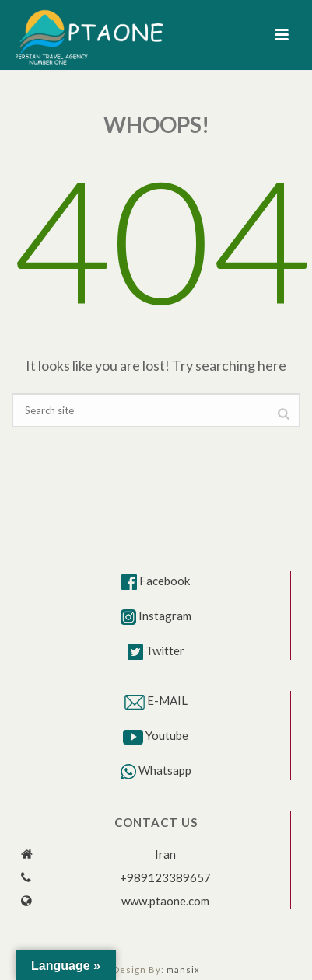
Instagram (165, 616)
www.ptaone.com (165, 901)
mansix (183, 970)
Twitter (165, 650)
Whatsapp (165, 770)
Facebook (165, 581)
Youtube (167, 735)
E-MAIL (167, 700)
